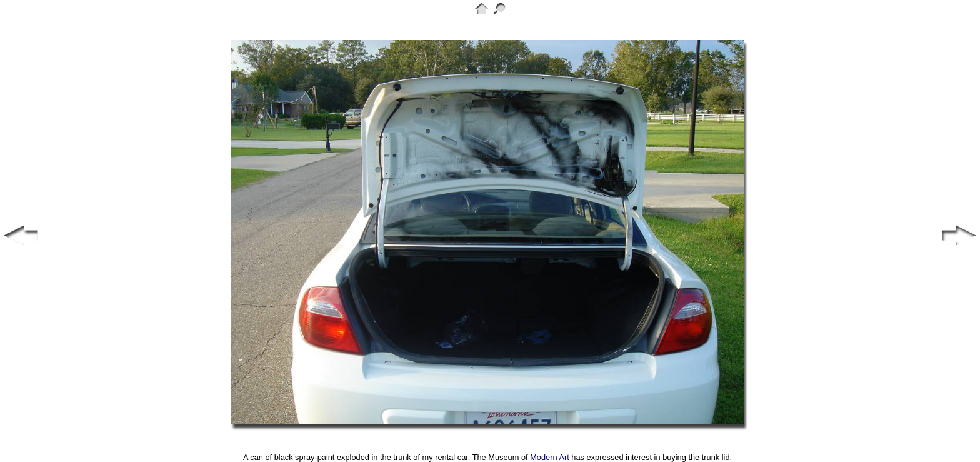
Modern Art (550, 457)
